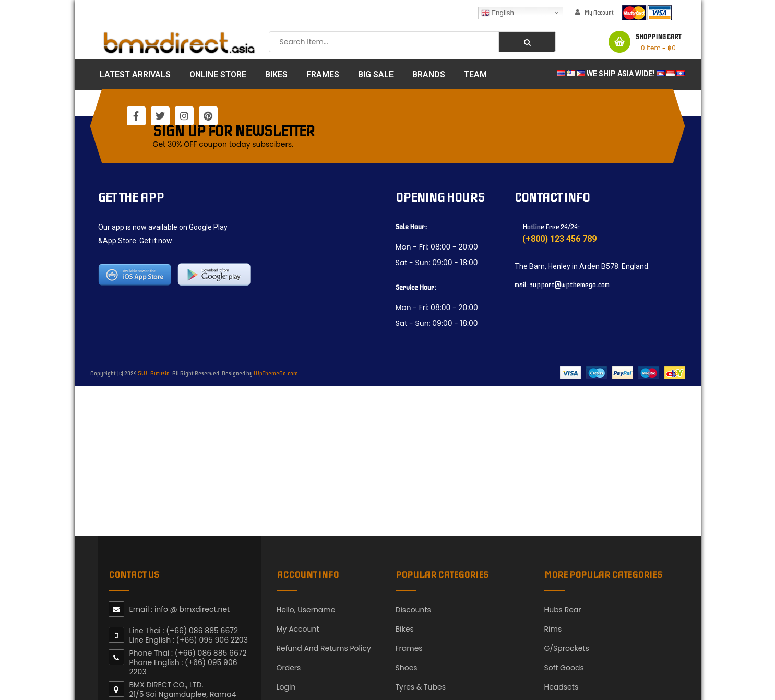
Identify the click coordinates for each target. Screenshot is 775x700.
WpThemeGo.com (276, 373)
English (498, 13)
